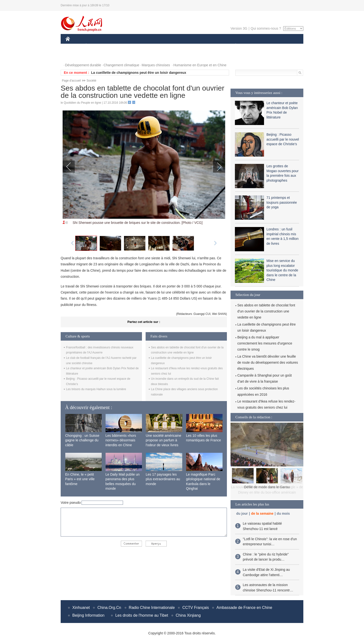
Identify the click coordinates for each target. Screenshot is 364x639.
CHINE (74, 46)
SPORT (252, 46)
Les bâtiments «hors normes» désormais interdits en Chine (121, 440)
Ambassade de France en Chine (244, 608)
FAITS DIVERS (207, 46)
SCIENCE (159, 46)
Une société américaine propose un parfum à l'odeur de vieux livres (164, 440)
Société (91, 81)
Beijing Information (88, 615)
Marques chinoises (156, 65)
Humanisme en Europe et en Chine (200, 65)
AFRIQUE (137, 46)
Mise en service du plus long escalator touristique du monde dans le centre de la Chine (282, 270)
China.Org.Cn (109, 608)
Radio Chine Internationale (152, 608)
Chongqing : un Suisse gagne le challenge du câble (82, 440)
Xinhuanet (81, 608)
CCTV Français (195, 608)
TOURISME (273, 46)
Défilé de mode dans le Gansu (267, 487)
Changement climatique (121, 65)
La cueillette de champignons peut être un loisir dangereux (139, 73)
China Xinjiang (188, 615)
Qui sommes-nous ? (266, 28)
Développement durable (83, 65)
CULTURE (181, 46)
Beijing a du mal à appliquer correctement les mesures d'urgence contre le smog (265, 343)
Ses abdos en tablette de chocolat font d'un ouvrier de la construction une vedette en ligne (266, 311)
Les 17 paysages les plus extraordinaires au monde (163, 479)
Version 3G (239, 28)
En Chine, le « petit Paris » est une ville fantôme (80, 479)
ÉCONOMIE (95, 46)
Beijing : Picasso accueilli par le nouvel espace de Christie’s (283, 139)
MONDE (117, 46)
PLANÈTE (233, 46)
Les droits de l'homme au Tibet (142, 615)
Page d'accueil (71, 81)
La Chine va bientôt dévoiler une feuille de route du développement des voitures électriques (268, 362)
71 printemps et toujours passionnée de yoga (282, 202)
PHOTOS (75, 55)
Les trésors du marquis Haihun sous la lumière (96, 389)
